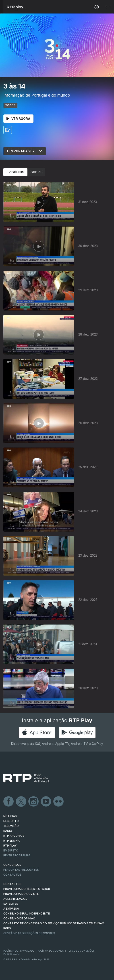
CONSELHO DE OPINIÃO (19, 918)
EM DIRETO (11, 850)
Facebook (9, 802)
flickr (59, 802)
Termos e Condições (81, 951)
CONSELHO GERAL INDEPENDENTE (27, 913)
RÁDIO (8, 831)
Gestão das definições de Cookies (29, 933)
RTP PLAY (10, 846)
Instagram (34, 802)
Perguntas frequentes (21, 870)
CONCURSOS (12, 865)
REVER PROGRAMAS (17, 855)
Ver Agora (18, 119)
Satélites (11, 904)
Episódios (15, 172)
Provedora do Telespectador (27, 889)
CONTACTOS (12, 884)
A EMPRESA (11, 909)
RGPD (7, 928)
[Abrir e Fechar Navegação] (108, 7)
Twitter (21, 802)
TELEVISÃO (11, 826)
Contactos (12, 875)
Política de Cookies (51, 951)
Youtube (46, 802)
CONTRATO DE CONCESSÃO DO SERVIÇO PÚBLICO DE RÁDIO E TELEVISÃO (54, 923)
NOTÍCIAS (10, 816)
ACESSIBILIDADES (15, 899)
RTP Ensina (11, 841)
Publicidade (11, 954)
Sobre (36, 172)
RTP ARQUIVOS (14, 836)
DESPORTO (11, 821)
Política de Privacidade (19, 951)
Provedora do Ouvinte (21, 894)
